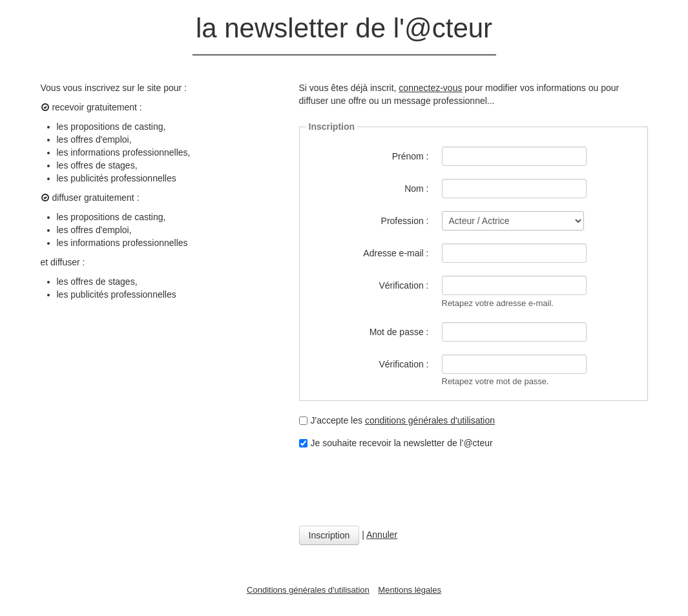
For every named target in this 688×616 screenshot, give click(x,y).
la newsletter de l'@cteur (344, 28)
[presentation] (397, 488)
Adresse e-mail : (396, 253)
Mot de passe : (399, 332)
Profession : (405, 221)
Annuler (382, 535)
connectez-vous (430, 88)
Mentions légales (410, 590)
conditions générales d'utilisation (430, 420)
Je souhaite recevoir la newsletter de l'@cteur (396, 443)
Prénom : (411, 156)
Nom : (416, 189)
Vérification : (403, 285)
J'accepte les (397, 420)
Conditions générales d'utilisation (308, 590)
